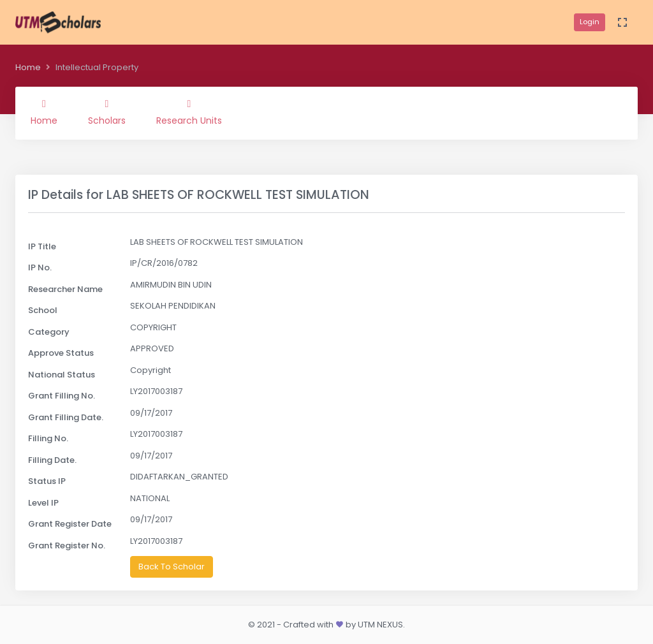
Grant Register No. (67, 545)
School (43, 310)
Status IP (47, 481)
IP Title (42, 246)
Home (28, 67)
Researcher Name (65, 289)
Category (49, 332)
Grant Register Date (70, 524)
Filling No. (48, 438)
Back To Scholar (172, 567)
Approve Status (61, 353)
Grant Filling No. (62, 396)
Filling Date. (52, 460)
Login (590, 22)
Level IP (43, 503)
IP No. (40, 267)
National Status (62, 375)
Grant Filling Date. (66, 417)
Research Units (189, 113)
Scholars (107, 113)
